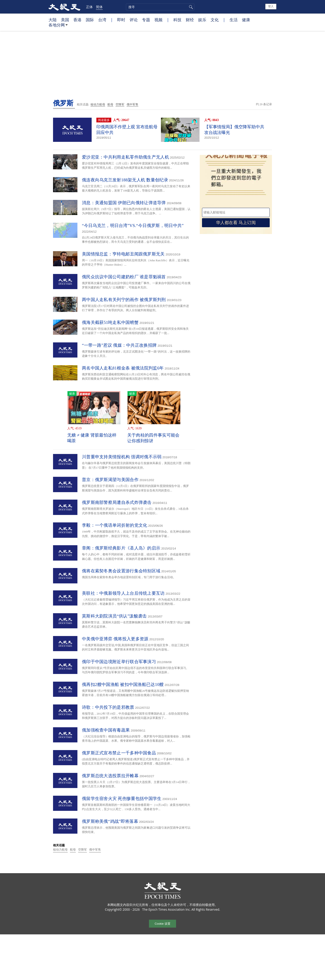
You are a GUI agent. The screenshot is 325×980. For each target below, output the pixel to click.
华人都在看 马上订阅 (236, 223)
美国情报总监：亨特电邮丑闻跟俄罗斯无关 (123, 254)
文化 (215, 20)
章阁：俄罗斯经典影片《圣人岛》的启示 (121, 548)
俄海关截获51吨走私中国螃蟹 (110, 322)
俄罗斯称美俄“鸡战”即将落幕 (110, 821)
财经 (190, 20)
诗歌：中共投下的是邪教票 (108, 707)
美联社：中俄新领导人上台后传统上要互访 (123, 593)
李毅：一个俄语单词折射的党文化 (115, 525)
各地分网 (58, 27)
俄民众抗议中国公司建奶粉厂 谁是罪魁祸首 (124, 277)
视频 (158, 20)
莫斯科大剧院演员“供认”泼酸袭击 (114, 616)
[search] (160, 7)
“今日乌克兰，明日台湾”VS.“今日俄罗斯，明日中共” (133, 226)
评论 (134, 20)
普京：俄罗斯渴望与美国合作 (110, 480)
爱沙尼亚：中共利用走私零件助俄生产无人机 (125, 157)
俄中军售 (132, 104)
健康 (246, 20)
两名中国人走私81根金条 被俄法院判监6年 (123, 368)
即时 (121, 20)
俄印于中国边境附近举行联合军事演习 (119, 662)
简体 (99, 7)
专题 (146, 20)
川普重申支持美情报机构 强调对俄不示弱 (122, 457)
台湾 (102, 20)
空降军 (120, 104)
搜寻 (190, 7)
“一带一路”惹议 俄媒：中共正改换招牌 (119, 345)
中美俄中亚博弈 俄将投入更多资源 (115, 639)
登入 (271, 6)
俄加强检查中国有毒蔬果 (106, 730)
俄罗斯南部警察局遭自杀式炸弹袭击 (117, 502)
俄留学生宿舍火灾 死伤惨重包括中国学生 (122, 799)
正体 (89, 7)
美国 (65, 20)
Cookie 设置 (162, 924)
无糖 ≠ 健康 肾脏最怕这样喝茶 (92, 438)
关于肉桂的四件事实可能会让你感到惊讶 (153, 438)
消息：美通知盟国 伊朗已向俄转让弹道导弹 (124, 203)
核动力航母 (98, 104)
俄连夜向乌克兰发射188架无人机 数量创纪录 (125, 180)
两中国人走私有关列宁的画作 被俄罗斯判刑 (124, 300)
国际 (90, 20)
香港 (77, 20)
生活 (234, 20)
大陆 (53, 20)
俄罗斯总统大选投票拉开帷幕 (110, 776)
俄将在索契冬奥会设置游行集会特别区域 (121, 571)
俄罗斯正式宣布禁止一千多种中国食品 (119, 753)
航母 (110, 104)
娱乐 (202, 20)
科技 (177, 20)
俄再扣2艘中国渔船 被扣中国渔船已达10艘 (123, 684)
